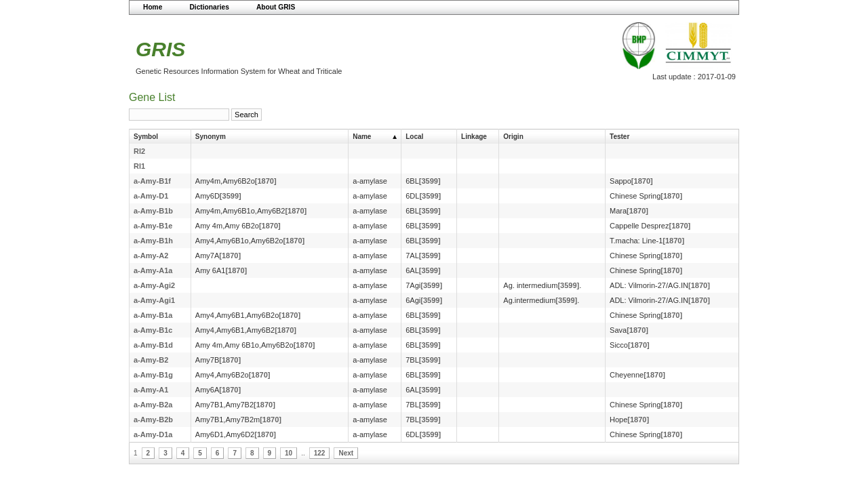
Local (414, 137)
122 (320, 453)
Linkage (474, 137)
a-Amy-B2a (153, 405)
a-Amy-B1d (153, 345)
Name (362, 137)
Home (153, 7)
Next (346, 453)
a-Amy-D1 (151, 196)
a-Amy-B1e (153, 226)
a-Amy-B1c (153, 330)
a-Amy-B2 (151, 360)
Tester (619, 137)
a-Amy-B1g (153, 375)
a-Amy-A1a (153, 270)
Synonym (211, 137)
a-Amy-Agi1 (154, 300)
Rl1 (139, 166)
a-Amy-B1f (152, 181)
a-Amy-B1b (153, 211)
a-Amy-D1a (153, 434)
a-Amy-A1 (151, 390)
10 (289, 453)
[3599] (430, 181)
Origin (513, 137)
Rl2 (139, 151)
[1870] (266, 181)
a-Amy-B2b (153, 420)
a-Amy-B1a (153, 315)
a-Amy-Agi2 (154, 285)
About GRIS (276, 7)
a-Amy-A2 (151, 256)
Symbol (146, 137)
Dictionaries (209, 7)
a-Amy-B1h (153, 241)
